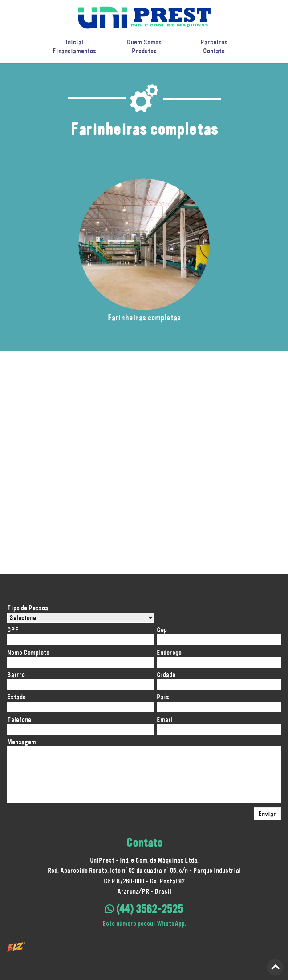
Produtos (144, 51)
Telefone (19, 720)
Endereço (169, 652)
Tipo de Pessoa (28, 608)
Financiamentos (74, 51)
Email (164, 720)
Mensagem (22, 742)
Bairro (16, 675)
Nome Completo (28, 652)
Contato (214, 51)
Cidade (166, 675)
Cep (162, 630)
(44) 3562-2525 (144, 909)
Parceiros (214, 42)
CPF (13, 630)
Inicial (74, 42)
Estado (16, 697)
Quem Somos (144, 42)
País (163, 697)
